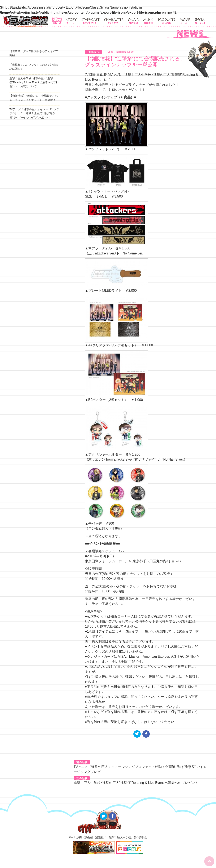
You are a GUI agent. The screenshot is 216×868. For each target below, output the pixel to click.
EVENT (110, 52)
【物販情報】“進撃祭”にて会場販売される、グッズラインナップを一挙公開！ (135, 62)
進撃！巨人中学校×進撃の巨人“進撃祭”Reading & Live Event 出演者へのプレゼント (136, 783)
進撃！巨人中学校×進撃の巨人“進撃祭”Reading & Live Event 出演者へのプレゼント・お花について (34, 82)
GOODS (121, 52)
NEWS (131, 52)
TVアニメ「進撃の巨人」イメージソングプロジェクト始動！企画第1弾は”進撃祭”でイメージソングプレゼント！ (34, 113)
